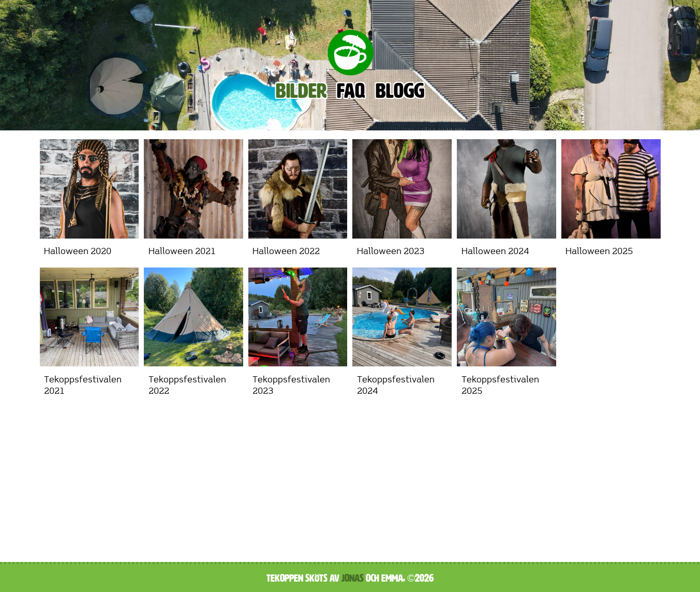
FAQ (351, 91)
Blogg (400, 91)
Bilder (301, 91)
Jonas (353, 578)
